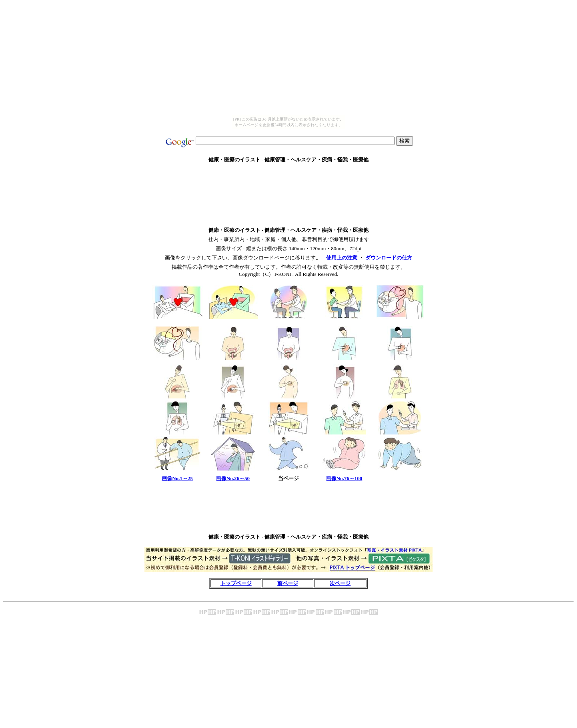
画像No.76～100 (344, 478)
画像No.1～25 (177, 478)
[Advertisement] (288, 173)
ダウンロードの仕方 (389, 258)
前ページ (288, 583)
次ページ (340, 583)
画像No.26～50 (233, 478)
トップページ (236, 583)
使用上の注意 (342, 258)
